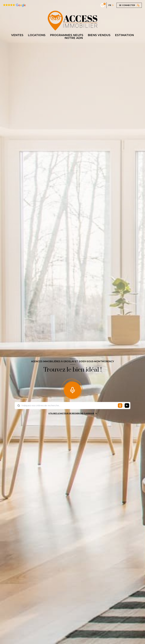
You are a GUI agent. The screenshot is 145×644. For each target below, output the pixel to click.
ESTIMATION (124, 35)
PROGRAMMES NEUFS (67, 35)
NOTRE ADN (74, 38)
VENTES (17, 35)
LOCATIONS (37, 35)
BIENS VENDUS (99, 35)
